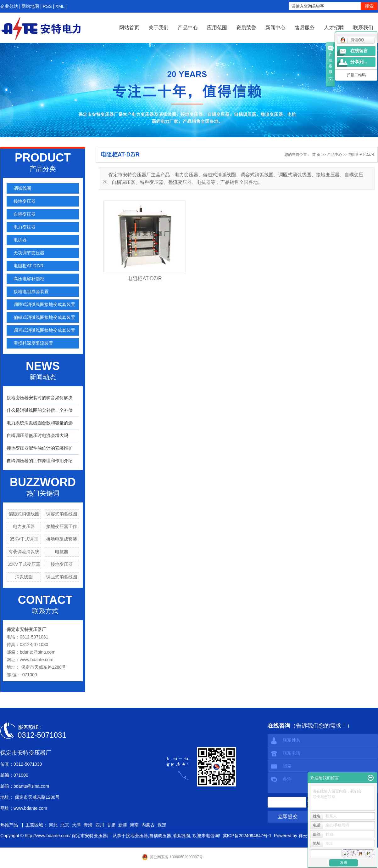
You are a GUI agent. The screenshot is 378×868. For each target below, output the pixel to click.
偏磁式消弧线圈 (24, 514)
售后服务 (305, 28)
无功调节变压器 (29, 253)
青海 (88, 825)
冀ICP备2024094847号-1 (247, 836)
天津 (76, 825)
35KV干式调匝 (24, 539)
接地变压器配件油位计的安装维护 (40, 448)
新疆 (123, 825)
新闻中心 (275, 28)
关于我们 (158, 28)
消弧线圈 (22, 188)
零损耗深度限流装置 (33, 343)
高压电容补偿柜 (29, 279)
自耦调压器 (160, 836)
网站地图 (30, 6)
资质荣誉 (246, 28)
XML (60, 6)
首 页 (316, 155)
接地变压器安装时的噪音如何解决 (40, 398)
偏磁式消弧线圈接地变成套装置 (44, 317)
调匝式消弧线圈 (62, 577)
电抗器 (20, 240)
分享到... (359, 62)
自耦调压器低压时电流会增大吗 (37, 435)
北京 (65, 825)
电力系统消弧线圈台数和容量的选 (40, 423)
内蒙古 (148, 825)
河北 (53, 825)
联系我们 (363, 28)
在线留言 (359, 51)
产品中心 (188, 28)
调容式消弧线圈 (62, 514)
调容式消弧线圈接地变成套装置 (44, 330)
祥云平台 (307, 836)
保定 (162, 825)
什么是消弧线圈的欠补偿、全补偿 (40, 410)
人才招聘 (334, 28)
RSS (47, 6)
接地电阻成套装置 (31, 292)
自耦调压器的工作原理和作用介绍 (40, 461)
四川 (100, 825)
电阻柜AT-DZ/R (28, 266)
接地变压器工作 (62, 526)
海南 (134, 825)
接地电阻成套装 (62, 539)
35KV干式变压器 (24, 564)
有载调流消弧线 (24, 552)
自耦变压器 (25, 214)
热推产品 (9, 825)
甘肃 (111, 825)
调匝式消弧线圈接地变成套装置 (44, 304)
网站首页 (129, 28)
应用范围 (217, 28)
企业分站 (9, 6)
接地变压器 (25, 201)
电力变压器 (25, 227)
